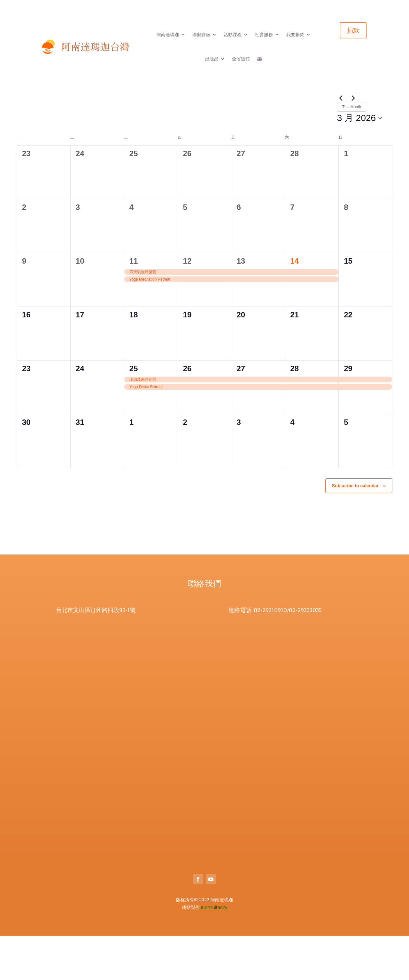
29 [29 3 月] (348, 412)
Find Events (314, 135)
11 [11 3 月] (134, 305)
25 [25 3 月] (134, 412)
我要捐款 (295, 35)
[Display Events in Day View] (380, 135)
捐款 (353, 31)
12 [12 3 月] (187, 305)
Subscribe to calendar (355, 530)
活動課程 (233, 35)
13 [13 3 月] (241, 305)
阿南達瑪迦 (168, 35)
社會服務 (264, 35)
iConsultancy (214, 951)
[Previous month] (20, 162)
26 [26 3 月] (187, 412)
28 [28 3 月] (294, 412)
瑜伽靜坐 (201, 35)
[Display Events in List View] (344, 135)
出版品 (212, 59)
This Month (56, 162)
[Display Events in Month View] (362, 135)
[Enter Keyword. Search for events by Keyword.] (156, 135)
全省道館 (241, 59)
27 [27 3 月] (241, 412)
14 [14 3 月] (294, 305)
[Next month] (33, 162)
